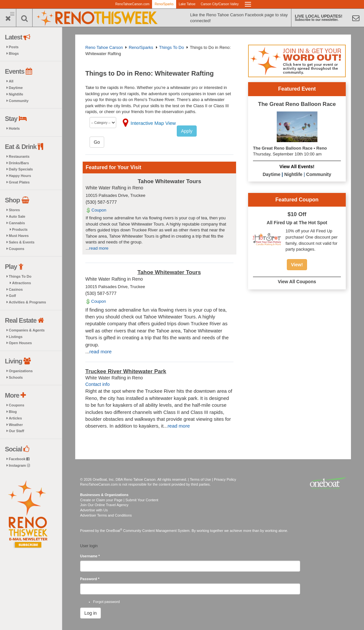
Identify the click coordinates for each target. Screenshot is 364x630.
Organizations (21, 371)
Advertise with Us (94, 510)
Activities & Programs (27, 302)
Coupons (17, 249)
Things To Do (20, 276)
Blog (13, 412)
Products (20, 229)
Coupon (99, 210)
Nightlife (16, 94)
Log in (91, 613)
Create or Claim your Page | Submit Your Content (119, 500)
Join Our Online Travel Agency (104, 505)
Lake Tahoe (187, 4)
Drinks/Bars (19, 163)
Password (90, 579)
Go (97, 142)
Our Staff (16, 431)
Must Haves (19, 236)
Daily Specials (21, 169)
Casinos (16, 289)
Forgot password (106, 602)
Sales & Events (22, 242)
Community (19, 101)
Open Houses (20, 343)
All (11, 81)
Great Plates (19, 182)
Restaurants (19, 156)
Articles (15, 418)
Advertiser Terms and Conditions (106, 515)
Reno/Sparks (164, 4)
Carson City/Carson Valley (220, 4)
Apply (187, 131)
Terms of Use (200, 479)
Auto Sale (17, 216)
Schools (16, 377)
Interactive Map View (153, 123)
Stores (14, 210)
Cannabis (17, 223)
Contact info (98, 384)
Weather (16, 425)
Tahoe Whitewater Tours (169, 181)
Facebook (19, 459)
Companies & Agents (27, 330)
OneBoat (114, 531)
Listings (16, 337)
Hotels (14, 128)
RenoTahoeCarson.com (132, 4)
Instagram (19, 465)
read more (99, 248)
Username (90, 556)
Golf (12, 296)
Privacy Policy (225, 479)
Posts (14, 47)
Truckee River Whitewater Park (126, 371)
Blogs (14, 53)
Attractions (21, 283)
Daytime (16, 88)
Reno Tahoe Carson (104, 47)
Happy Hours (20, 176)
